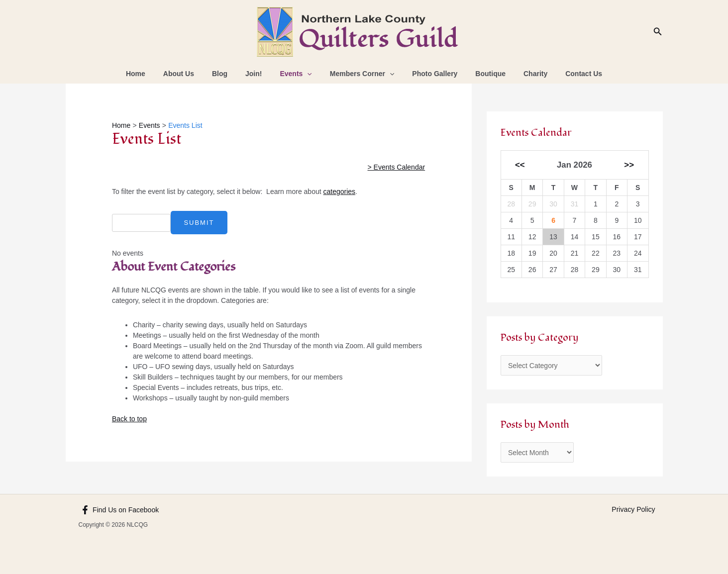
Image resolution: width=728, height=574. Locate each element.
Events (298, 74)
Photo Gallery (429, 74)
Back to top (129, 419)
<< (520, 165)
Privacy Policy (633, 509)
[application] (309, 74)
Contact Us (566, 74)
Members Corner (360, 74)
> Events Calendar (397, 167)
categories (340, 191)
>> (629, 165)
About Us (193, 74)
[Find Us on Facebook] (120, 510)
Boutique (480, 74)
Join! (260, 74)
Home (154, 74)
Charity (521, 74)
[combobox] (141, 223)
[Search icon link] (658, 32)
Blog (230, 74)
